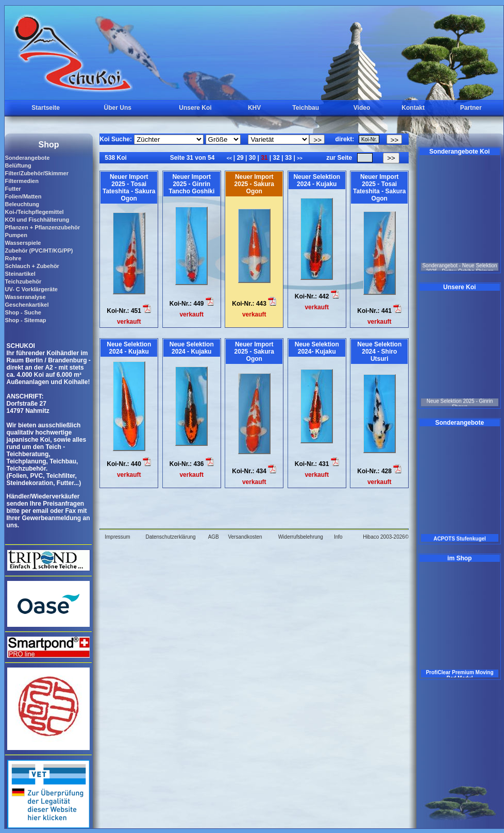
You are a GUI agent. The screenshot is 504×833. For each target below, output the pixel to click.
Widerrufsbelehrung (301, 537)
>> (300, 158)
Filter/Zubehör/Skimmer (36, 173)
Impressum (117, 537)
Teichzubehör (23, 281)
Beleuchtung (22, 204)
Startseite (46, 108)
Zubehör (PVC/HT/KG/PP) (39, 251)
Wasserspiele (23, 243)
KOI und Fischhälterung (37, 220)
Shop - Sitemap (25, 320)
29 (240, 158)
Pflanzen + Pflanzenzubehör (42, 227)
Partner (471, 108)
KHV (254, 108)
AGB (214, 537)
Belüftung (18, 165)
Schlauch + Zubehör (32, 266)
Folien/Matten (23, 196)
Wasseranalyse (25, 297)
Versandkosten (245, 537)
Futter (13, 189)
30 (252, 158)
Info (338, 537)
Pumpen (16, 235)
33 (289, 158)
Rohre (13, 258)
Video (362, 108)
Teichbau (306, 108)
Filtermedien (21, 181)
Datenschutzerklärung (170, 537)
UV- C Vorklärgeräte (31, 289)
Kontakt (413, 108)
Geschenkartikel (27, 305)
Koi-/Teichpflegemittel (34, 212)
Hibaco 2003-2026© (386, 537)
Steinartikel (20, 274)
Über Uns (118, 108)
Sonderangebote (27, 158)
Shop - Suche (23, 312)
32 (276, 158)
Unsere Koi (195, 108)
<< (230, 158)
